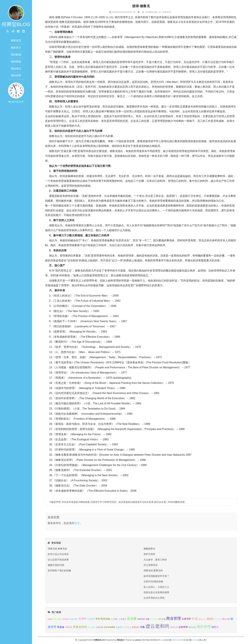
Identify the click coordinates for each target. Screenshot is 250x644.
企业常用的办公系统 (154, 598)
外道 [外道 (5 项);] (195, 619)
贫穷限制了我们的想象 (59, 570)
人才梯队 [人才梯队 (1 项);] (114, 619)
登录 (77, 523)
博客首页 (16, 41)
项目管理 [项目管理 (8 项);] (204, 627)
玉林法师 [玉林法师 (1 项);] (100, 627)
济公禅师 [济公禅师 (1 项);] (91, 627)
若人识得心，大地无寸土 (156, 587)
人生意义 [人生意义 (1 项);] (122, 619)
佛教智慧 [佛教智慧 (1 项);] (141, 619)
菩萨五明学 (149, 554)
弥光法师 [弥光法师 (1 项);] (218, 619)
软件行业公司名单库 (58, 554)
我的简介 (16, 48)
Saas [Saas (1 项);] (60, 619)
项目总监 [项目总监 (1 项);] (192, 627)
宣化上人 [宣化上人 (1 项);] (202, 619)
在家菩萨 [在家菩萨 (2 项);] (186, 619)
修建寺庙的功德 (56, 565)
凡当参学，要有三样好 (155, 560)
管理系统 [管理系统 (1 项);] (128, 627)
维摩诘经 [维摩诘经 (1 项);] (136, 627)
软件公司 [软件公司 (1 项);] (174, 627)
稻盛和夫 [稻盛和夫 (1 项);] (119, 627)
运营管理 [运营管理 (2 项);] (183, 627)
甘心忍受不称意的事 (58, 560)
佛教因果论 (149, 549)
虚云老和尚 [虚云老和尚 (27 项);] (157, 626)
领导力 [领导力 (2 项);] (215, 627)
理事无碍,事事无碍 (57, 549)
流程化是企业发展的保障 (156, 592)
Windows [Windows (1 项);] (66, 619)
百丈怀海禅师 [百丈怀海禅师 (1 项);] (109, 627)
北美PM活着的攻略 (153, 581)
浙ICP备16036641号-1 (152, 640)
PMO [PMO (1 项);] (55, 619)
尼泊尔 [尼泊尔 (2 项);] (210, 619)
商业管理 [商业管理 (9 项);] (174, 618)
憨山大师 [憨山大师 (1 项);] (226, 619)
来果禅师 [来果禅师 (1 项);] (68, 627)
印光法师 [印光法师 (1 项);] (154, 619)
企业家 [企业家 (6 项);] (132, 618)
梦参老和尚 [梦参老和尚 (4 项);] (80, 627)
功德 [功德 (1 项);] (148, 619)
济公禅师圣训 (151, 565)
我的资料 (16, 75)
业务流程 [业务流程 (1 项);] (74, 619)
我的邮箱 (16, 55)
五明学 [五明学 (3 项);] (82, 619)
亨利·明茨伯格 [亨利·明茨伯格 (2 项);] (103, 619)
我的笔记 (16, 69)
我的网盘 (16, 62)
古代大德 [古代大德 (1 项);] (162, 619)
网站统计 (121, 640)
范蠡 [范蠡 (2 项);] (142, 627)
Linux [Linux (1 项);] (50, 619)
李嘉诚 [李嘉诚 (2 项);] (61, 627)
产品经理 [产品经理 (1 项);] (91, 619)
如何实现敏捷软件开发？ (156, 576)
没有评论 (167, 12)
